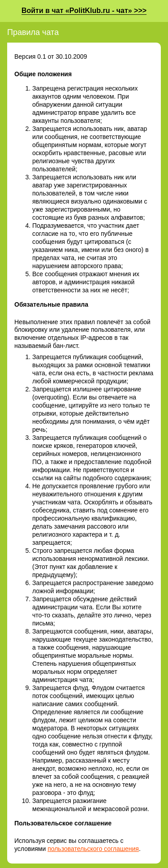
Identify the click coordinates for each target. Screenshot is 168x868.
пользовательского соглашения (93, 849)
